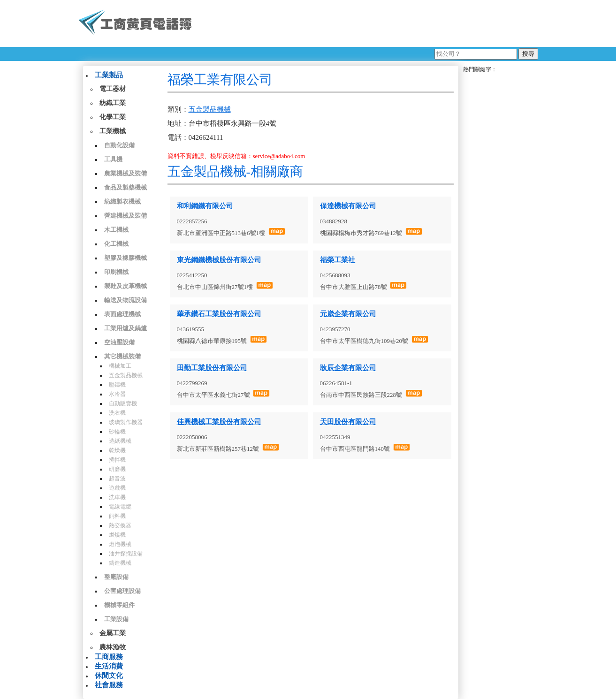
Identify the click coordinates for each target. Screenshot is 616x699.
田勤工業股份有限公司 (212, 368)
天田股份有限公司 (348, 422)
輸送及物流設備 (125, 300)
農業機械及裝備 (125, 173)
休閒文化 (109, 676)
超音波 (117, 479)
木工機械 (116, 230)
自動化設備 (119, 145)
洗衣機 (117, 413)
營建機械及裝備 (125, 216)
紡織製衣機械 (122, 201)
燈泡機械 (120, 544)
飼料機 (117, 516)
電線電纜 (120, 507)
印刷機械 (116, 272)
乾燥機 (117, 450)
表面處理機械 (122, 314)
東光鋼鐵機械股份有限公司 (219, 260)
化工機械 (116, 244)
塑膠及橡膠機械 (125, 258)
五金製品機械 (126, 375)
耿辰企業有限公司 (348, 368)
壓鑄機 (117, 385)
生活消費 (109, 666)
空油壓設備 (119, 342)
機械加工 (120, 366)
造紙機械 (120, 441)
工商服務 (109, 657)
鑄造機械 (120, 563)
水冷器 (117, 394)
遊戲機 (117, 488)
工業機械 (113, 131)
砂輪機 (117, 432)
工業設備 (116, 619)
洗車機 (117, 497)
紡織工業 (113, 103)
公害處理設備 (122, 591)
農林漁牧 (113, 647)
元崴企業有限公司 (348, 314)
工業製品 (109, 75)
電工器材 (113, 89)
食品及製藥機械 (125, 187)
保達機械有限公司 (348, 206)
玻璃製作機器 (126, 422)
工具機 (113, 159)
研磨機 (117, 469)
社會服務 (109, 685)
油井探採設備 (126, 554)
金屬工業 (113, 633)
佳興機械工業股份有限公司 (219, 422)
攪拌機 (117, 460)
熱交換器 (120, 525)
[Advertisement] (369, 23)
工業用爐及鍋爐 (125, 328)
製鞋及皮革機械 (125, 286)
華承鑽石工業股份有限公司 (219, 314)
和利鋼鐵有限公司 (205, 206)
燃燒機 (117, 535)
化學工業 (113, 117)
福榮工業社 (338, 260)
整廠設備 (116, 577)
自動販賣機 (123, 403)
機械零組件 (119, 605)
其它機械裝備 (122, 356)
